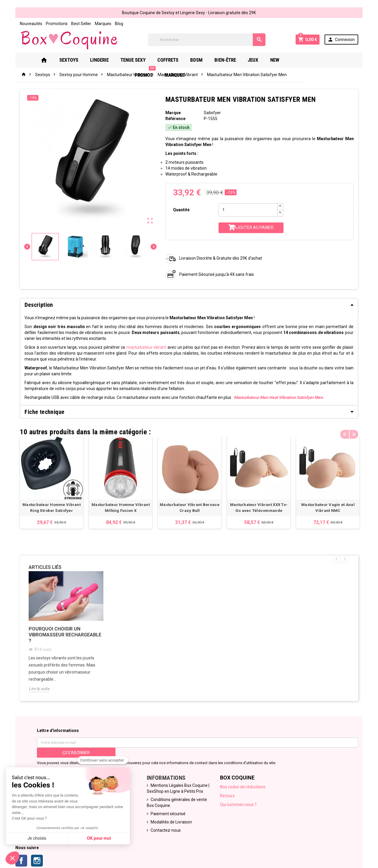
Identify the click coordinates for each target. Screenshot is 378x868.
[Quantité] (248, 210)
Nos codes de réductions (243, 787)
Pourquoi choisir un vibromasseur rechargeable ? (63, 635)
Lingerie (98, 60)
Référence (175, 119)
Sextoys (67, 60)
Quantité (181, 210)
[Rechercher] (207, 40)
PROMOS (300, 58)
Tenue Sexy (131, 60)
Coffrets (166, 60)
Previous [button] (347, 430)
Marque (172, 113)
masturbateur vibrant (146, 347)
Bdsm (195, 60)
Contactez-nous (165, 831)
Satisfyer (213, 113)
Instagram (35, 861)
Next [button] (356, 430)
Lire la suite (37, 689)
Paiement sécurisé (167, 814)
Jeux (251, 60)
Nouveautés (29, 24)
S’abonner (74, 753)
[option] (50, 483)
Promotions (55, 24)
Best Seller (79, 24)
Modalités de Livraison (171, 823)
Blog (117, 24)
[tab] (189, 305)
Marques (101, 24)
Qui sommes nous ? (239, 805)
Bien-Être (223, 60)
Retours (228, 796)
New (273, 60)
